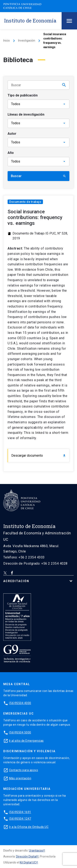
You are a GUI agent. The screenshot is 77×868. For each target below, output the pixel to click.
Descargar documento (39, 455)
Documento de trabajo (25, 202)
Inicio (7, 41)
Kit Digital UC (28, 862)
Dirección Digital (26, 856)
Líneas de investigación (26, 114)
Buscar (38, 176)
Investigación (27, 41)
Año (11, 153)
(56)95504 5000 (20, 732)
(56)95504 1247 (20, 819)
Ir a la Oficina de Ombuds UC (29, 827)
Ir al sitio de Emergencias (26, 741)
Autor (12, 134)
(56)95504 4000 (20, 703)
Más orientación (20, 778)
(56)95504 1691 (20, 812)
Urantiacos (36, 851)
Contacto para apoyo (24, 770)
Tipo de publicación (23, 95)
